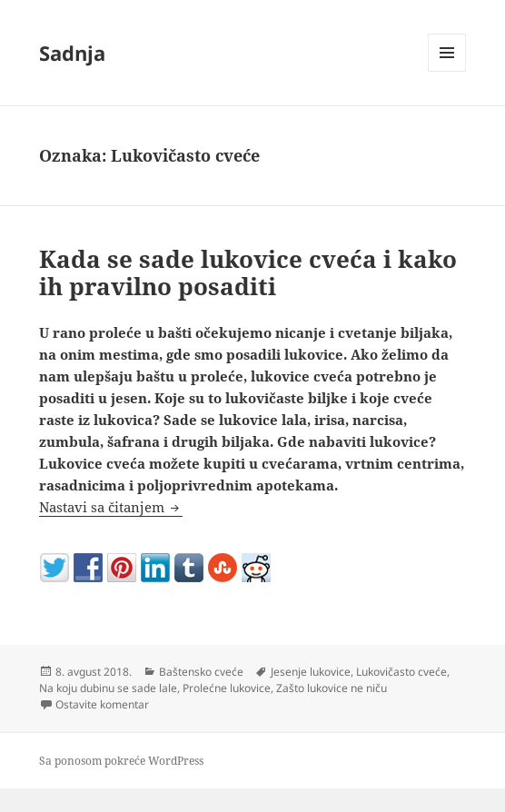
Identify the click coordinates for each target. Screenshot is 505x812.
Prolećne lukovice (227, 688)
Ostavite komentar (102, 704)
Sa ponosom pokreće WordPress (121, 761)
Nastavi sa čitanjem (111, 507)
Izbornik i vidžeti (447, 71)
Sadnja (72, 53)
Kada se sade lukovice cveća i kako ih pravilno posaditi (248, 272)
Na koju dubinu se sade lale (108, 688)
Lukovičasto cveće (401, 672)
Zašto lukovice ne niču (332, 688)
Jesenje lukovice (311, 672)
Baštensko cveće (201, 672)
